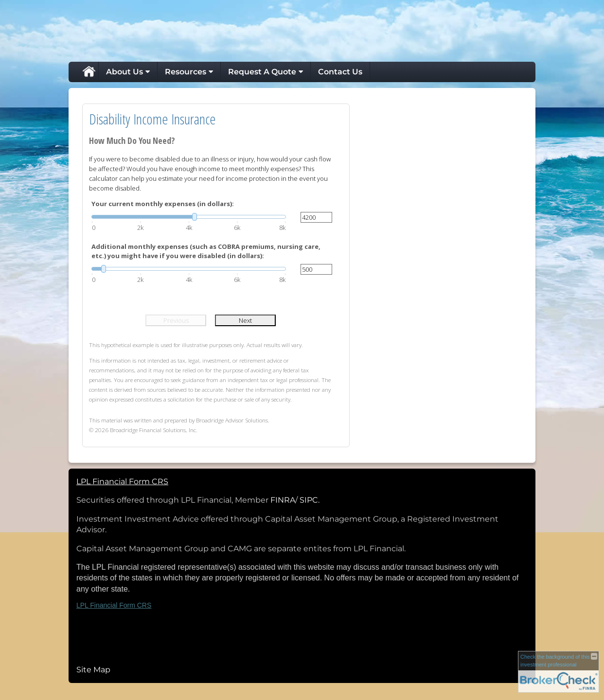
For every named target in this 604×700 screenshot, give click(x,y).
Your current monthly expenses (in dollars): (163, 204)
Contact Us (340, 72)
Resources (186, 72)
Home (89, 72)
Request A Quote (262, 72)
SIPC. (310, 500)
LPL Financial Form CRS (114, 605)
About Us (124, 72)
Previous (176, 320)
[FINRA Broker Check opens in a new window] (559, 672)
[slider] (189, 217)
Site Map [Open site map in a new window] (93, 670)
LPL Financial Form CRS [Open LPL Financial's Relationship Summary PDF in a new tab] (122, 481)
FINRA (283, 500)
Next (245, 320)
